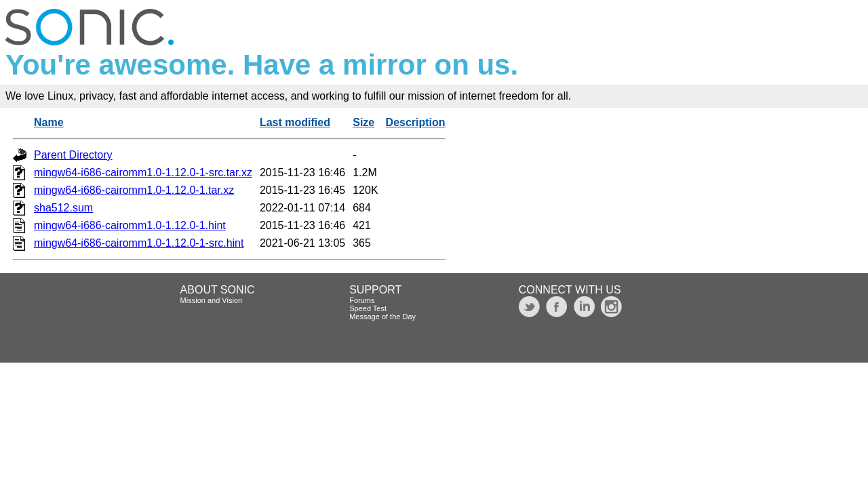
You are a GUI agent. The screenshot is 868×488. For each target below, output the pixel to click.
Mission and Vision (212, 300)
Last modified (295, 122)
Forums (362, 300)
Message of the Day (382, 317)
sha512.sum (63, 208)
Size (363, 122)
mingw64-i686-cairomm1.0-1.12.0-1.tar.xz (134, 190)
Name (49, 122)
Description (416, 122)
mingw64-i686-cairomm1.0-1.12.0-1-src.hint (139, 243)
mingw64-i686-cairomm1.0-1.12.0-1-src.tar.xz (143, 172)
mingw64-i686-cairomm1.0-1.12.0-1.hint (130, 225)
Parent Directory (73, 155)
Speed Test (368, 308)
